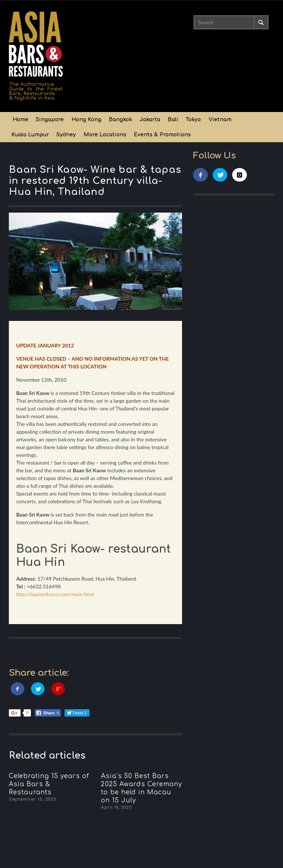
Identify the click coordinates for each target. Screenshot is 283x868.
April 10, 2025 (117, 807)
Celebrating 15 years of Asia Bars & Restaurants (49, 784)
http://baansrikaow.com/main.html (55, 594)
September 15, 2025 (33, 799)
